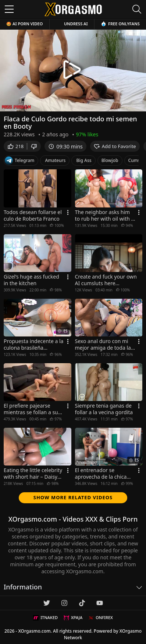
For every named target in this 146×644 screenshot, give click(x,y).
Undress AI (76, 24)
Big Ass (84, 160)
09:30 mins (65, 146)
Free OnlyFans (120, 24)
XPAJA (73, 618)
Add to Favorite (115, 146)
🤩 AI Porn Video (24, 24)
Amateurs (55, 160)
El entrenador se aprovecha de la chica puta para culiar (101, 474)
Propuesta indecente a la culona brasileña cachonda (33, 345)
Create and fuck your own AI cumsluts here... (106, 280)
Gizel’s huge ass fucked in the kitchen (31, 280)
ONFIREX (101, 618)
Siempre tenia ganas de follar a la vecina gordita (104, 409)
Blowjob (110, 160)
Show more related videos (73, 497)
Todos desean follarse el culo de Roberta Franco (33, 216)
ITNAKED (45, 618)
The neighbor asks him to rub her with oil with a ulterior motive (105, 216)
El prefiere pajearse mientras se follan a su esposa (31, 409)
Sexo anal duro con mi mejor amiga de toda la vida (103, 345)
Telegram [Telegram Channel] (19, 161)
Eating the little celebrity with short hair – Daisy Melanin (33, 474)
